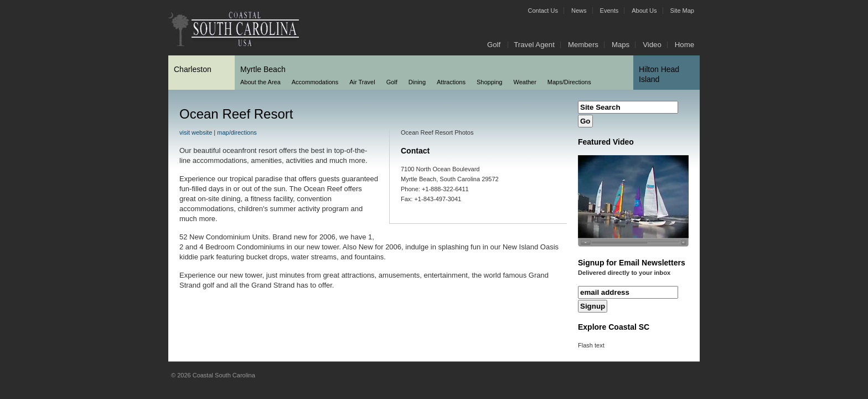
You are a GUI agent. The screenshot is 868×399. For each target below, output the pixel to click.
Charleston (193, 69)
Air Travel (362, 82)
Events (609, 11)
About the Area (260, 82)
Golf (494, 45)
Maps (621, 45)
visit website (196, 132)
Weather (525, 82)
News (579, 11)
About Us (644, 11)
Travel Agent (534, 45)
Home (684, 45)
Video (652, 45)
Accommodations (315, 82)
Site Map (682, 11)
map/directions (237, 132)
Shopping (490, 82)
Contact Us (543, 11)
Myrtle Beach (263, 69)
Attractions (451, 82)
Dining (417, 82)
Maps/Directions (569, 82)
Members (583, 45)
